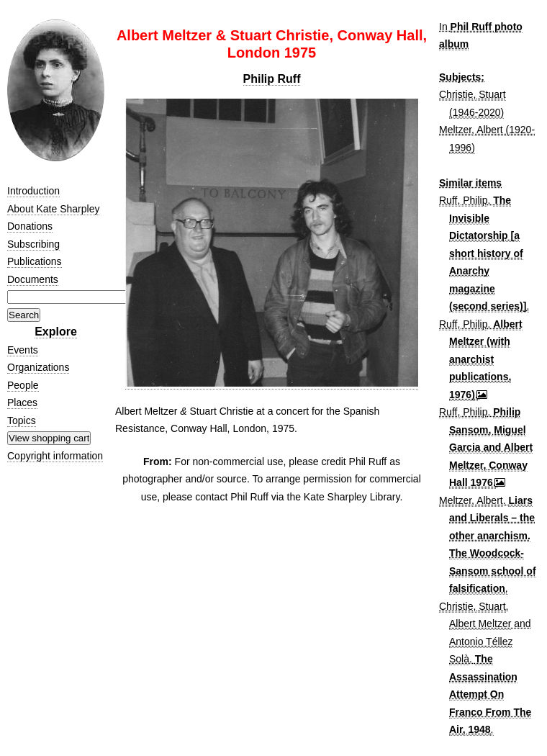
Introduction (33, 191)
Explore (56, 332)
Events (23, 350)
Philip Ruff (272, 79)
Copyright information (55, 456)
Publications (35, 261)
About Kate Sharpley (53, 209)
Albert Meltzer (480, 624)
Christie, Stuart (473, 606)
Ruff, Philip (463, 200)
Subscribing (33, 244)
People (23, 385)
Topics (22, 420)
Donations (30, 226)
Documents (33, 279)
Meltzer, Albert (471, 500)
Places (22, 402)
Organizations (38, 367)
